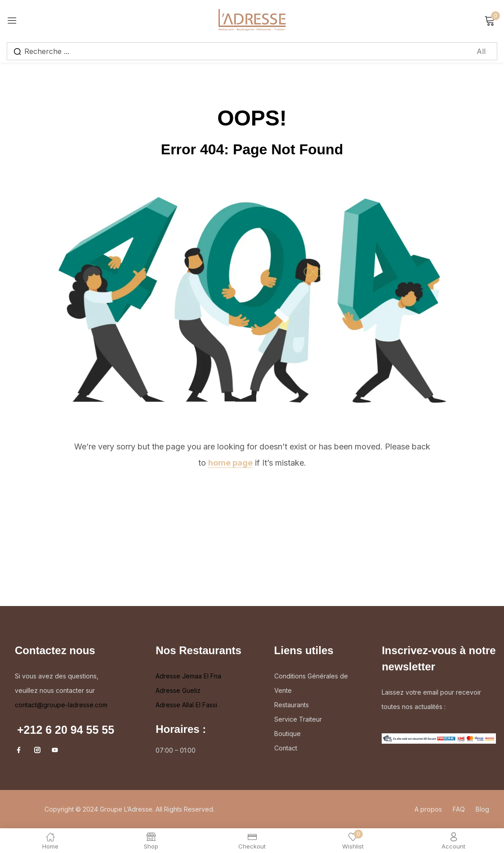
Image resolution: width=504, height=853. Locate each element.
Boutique (288, 734)
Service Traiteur (298, 719)
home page (230, 463)
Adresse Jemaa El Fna (188, 676)
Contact (286, 748)
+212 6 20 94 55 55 (66, 730)
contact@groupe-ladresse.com (61, 705)
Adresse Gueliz (178, 690)
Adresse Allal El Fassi (186, 705)
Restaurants (292, 705)
